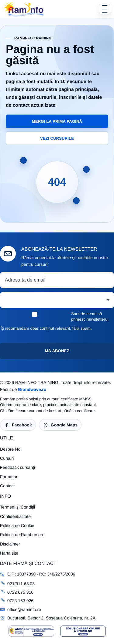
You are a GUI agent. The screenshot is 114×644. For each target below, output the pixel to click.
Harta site (9, 553)
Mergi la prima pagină (57, 121)
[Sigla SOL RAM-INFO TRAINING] (83, 631)
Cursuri (7, 458)
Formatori (9, 477)
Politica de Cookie (17, 526)
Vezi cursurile (57, 138)
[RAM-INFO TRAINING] (24, 9)
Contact (7, 486)
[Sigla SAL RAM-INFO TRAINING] (31, 631)
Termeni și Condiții (17, 507)
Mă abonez (57, 351)
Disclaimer (10, 544)
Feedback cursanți (17, 467)
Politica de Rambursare (22, 535)
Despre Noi (11, 449)
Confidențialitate (15, 516)
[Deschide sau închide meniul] (105, 9)
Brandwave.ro (32, 389)
